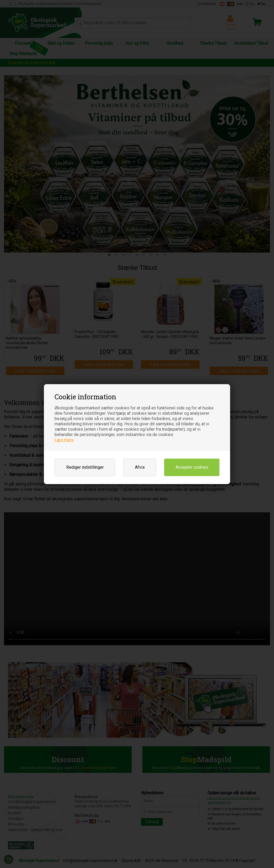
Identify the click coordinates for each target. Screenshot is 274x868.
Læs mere (64, 440)
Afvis (140, 467)
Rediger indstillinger (85, 467)
